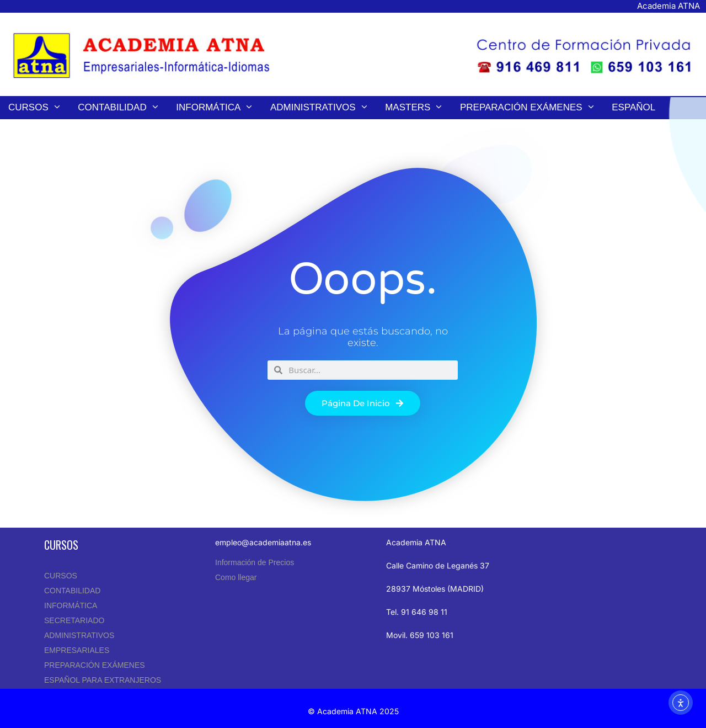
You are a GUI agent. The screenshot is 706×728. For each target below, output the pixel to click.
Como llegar (236, 577)
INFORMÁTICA (71, 605)
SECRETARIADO (74, 620)
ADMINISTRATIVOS (79, 635)
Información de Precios (255, 562)
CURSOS (61, 576)
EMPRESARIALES (77, 650)
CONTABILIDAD (72, 591)
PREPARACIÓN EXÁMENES (95, 665)
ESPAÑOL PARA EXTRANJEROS (103, 680)
